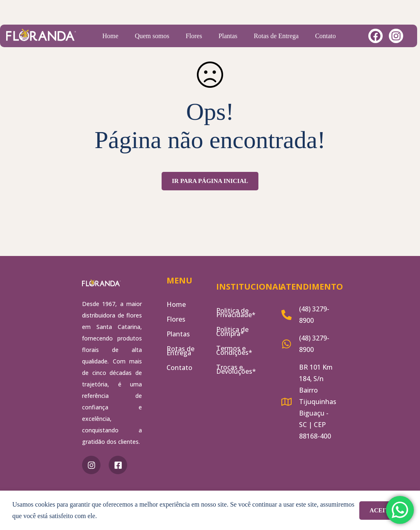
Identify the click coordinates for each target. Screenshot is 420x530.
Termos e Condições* (234, 350)
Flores (194, 36)
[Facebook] (118, 465)
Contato (325, 36)
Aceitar (383, 510)
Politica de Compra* (232, 331)
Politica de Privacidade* (236, 313)
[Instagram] (91, 465)
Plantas (228, 36)
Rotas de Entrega (276, 36)
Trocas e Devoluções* (236, 369)
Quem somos (152, 36)
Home (111, 36)
